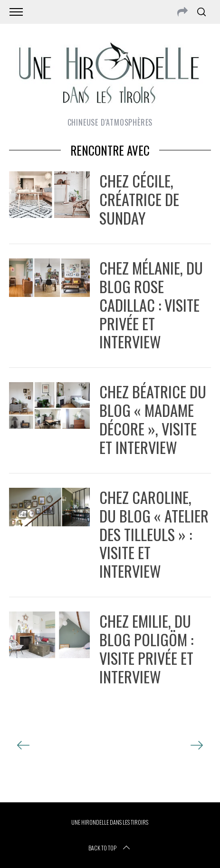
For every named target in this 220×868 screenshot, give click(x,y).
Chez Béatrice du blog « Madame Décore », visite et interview (153, 419)
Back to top (110, 848)
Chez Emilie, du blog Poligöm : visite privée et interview (146, 648)
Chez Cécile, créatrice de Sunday (139, 199)
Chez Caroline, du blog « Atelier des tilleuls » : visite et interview (154, 534)
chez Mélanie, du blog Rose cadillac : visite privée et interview (151, 305)
